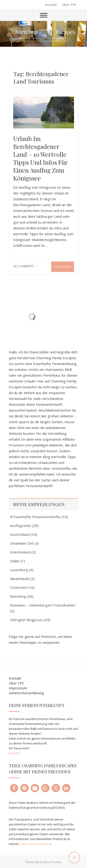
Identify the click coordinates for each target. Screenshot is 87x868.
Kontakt (51, 5)
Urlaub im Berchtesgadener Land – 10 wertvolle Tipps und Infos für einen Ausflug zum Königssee (40, 158)
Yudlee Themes (51, 862)
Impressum (18, 688)
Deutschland (20, 534)
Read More (63, 267)
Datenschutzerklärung (26, 693)
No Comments (23, 266)
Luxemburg (19, 570)
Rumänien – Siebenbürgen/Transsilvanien (43, 605)
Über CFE (69, 5)
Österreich (19, 587)
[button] (14, 788)
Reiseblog (18, 596)
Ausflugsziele (21, 526)
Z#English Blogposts (26, 620)
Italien (15, 561)
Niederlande (20, 579)
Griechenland (20, 552)
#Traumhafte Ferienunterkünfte (35, 517)
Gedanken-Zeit (22, 543)
